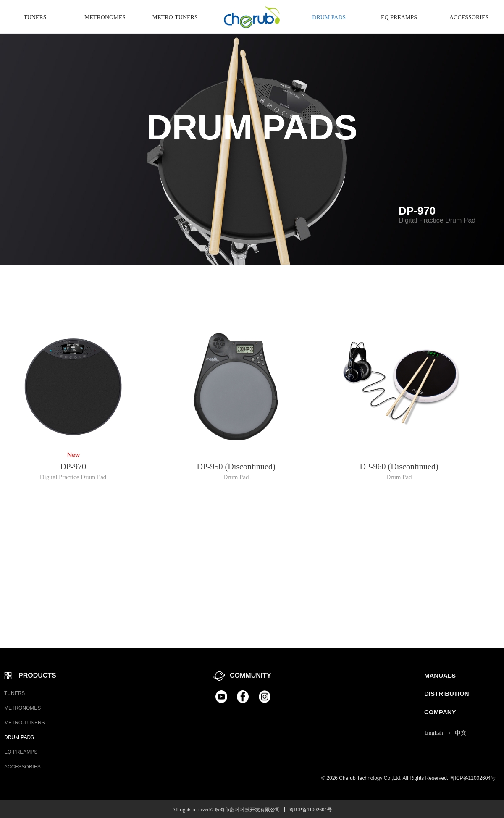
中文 (461, 733)
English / (438, 733)
